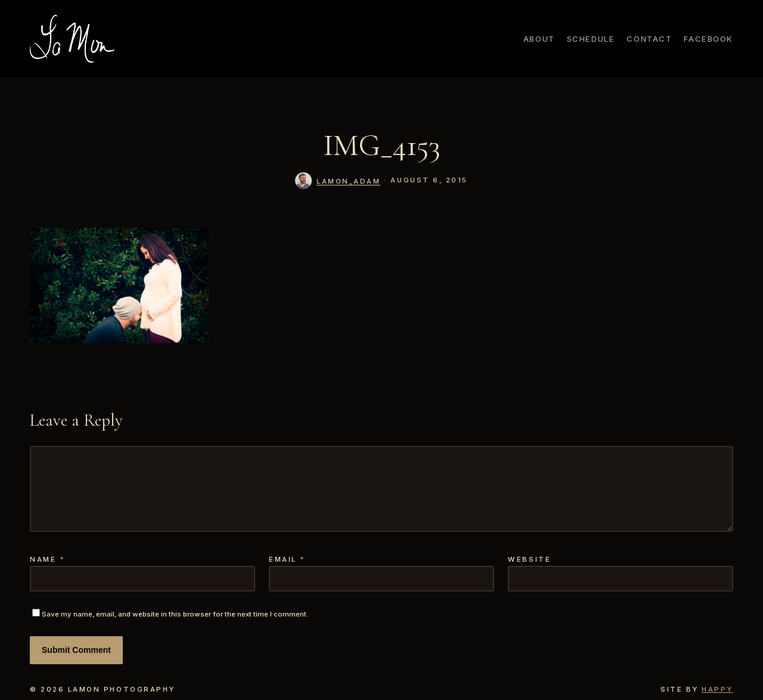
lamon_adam (348, 181)
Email (287, 559)
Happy (717, 689)
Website (529, 559)
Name (47, 559)
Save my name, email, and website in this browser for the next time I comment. (175, 614)
